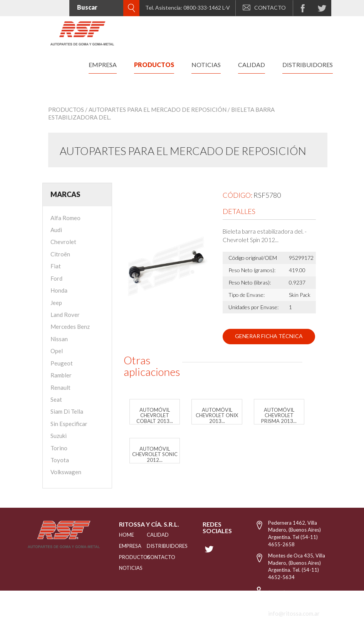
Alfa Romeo (65, 218)
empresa (103, 65)
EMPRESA (123, 546)
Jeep (56, 303)
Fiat (56, 266)
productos (154, 65)
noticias (206, 65)
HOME (123, 535)
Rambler (61, 375)
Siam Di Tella (67, 411)
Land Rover (65, 315)
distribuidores (308, 65)
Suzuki (59, 436)
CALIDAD (155, 535)
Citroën (60, 254)
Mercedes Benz (70, 327)
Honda (59, 290)
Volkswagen (66, 472)
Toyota (60, 460)
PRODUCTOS (123, 557)
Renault (60, 387)
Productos (66, 109)
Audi (56, 230)
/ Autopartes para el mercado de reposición (156, 109)
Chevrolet (63, 242)
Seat (56, 399)
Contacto (155, 557)
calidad (252, 65)
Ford (56, 278)
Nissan (59, 339)
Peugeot (62, 363)
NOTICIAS (123, 568)
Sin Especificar (69, 424)
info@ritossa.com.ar (294, 613)
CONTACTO (264, 8)
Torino (59, 448)
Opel (57, 351)
